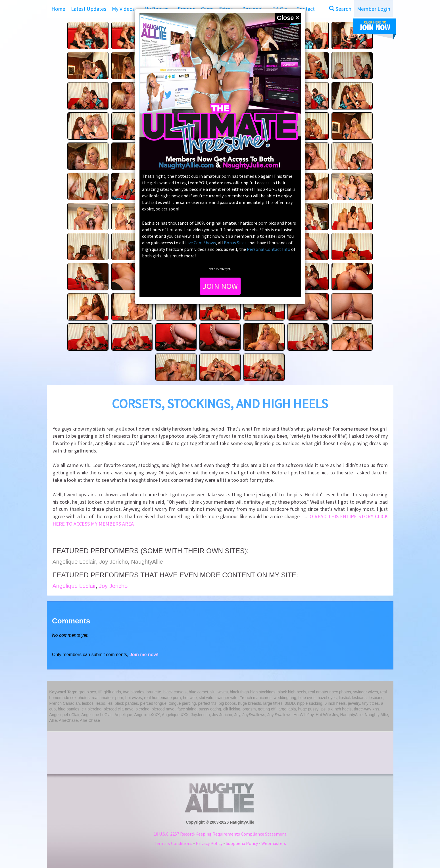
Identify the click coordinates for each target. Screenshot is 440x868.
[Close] (288, 18)
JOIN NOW (220, 286)
